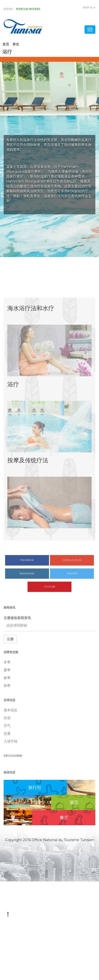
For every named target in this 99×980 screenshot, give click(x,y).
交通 (7, 733)
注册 (10, 639)
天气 (7, 726)
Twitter (72, 573)
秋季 (7, 686)
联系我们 (9, 9)
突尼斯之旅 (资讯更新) (28, 9)
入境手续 (10, 741)
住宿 (7, 718)
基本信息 (10, 710)
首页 (6, 44)
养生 (16, 44)
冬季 (7, 662)
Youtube (49, 587)
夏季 (7, 670)
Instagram (27, 573)
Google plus (72, 560)
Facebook (27, 560)
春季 (7, 678)
